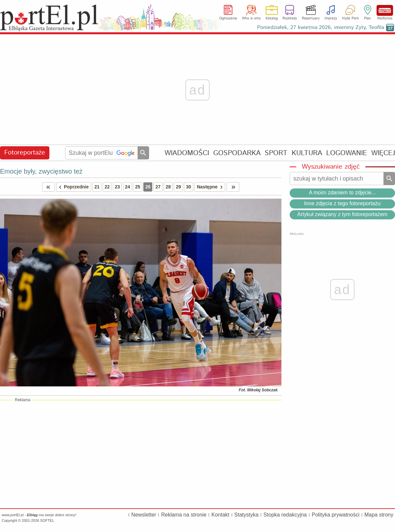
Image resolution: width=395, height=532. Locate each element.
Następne (211, 187)
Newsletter (144, 515)
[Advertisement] (141, 454)
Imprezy (331, 18)
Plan (368, 18)
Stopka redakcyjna (285, 515)
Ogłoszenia (228, 18)
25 (138, 187)
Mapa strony (379, 515)
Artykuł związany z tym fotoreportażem (342, 214)
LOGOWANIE (347, 153)
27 (158, 187)
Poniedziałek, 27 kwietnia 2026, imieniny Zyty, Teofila (321, 28)
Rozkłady (290, 18)
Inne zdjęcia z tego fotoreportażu (342, 203)
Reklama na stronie (184, 515)
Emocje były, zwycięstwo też (41, 171)
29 (178, 187)
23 (118, 187)
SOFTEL (47, 520)
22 (107, 187)
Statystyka (247, 515)
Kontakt (220, 515)
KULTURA (307, 153)
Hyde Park (350, 18)
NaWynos (385, 10)
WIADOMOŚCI (187, 153)
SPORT (276, 153)
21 (97, 187)
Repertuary (311, 18)
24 (128, 187)
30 (189, 187)
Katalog (272, 18)
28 (168, 187)
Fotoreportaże (25, 153)
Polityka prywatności (336, 515)
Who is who (251, 18)
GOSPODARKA (237, 153)
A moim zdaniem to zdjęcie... (342, 193)
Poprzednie (73, 187)
